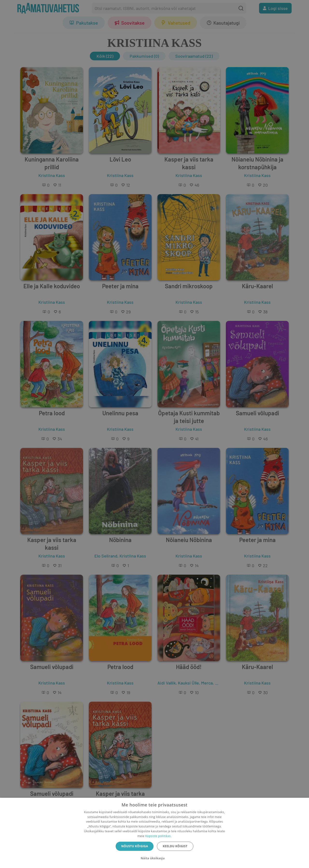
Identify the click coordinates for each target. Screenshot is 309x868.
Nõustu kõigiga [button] (135, 846)
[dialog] (154, 833)
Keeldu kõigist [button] (175, 846)
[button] (154, 858)
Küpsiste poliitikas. (158, 836)
